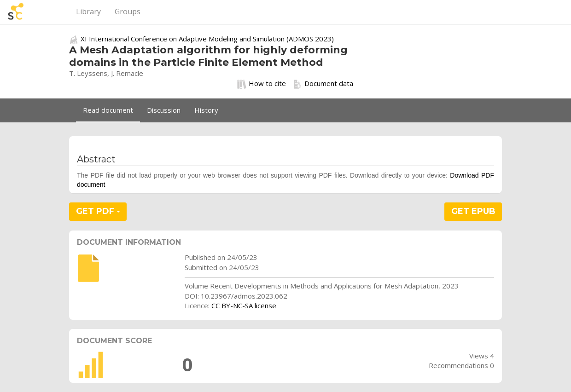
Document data (323, 84)
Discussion (164, 110)
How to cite (262, 84)
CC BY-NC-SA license (244, 306)
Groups (128, 12)
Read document (108, 110)
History (206, 110)
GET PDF (98, 211)
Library (88, 12)
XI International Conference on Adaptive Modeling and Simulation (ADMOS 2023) (207, 39)
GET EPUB (473, 211)
